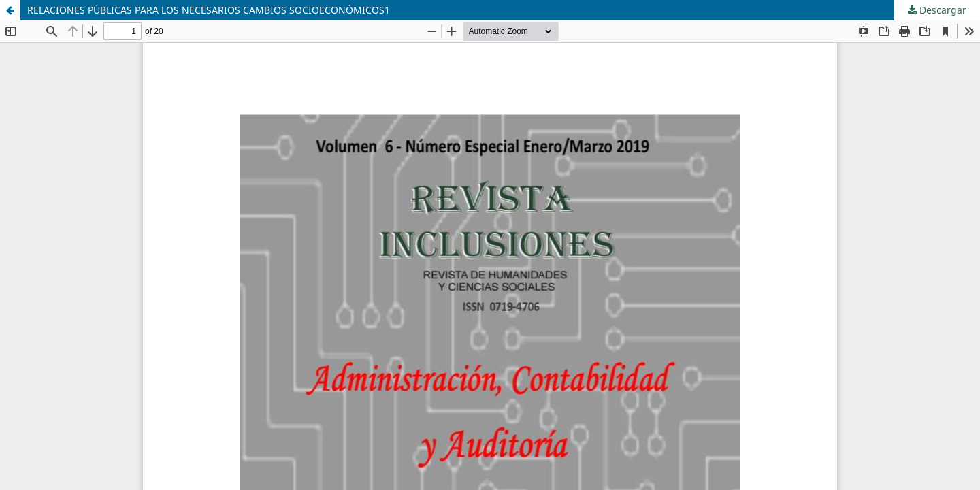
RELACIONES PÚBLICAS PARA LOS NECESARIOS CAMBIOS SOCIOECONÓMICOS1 (209, 10)
